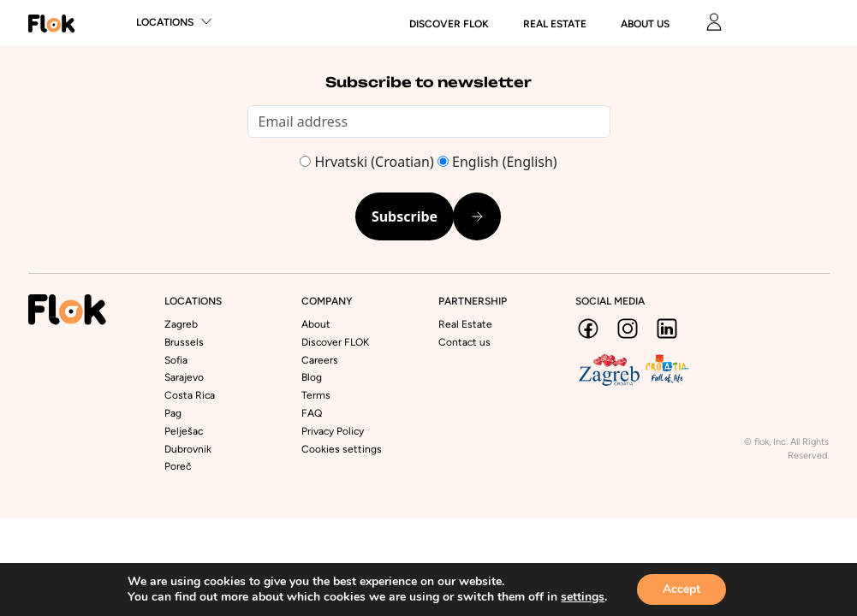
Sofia (176, 360)
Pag (173, 413)
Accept (681, 589)
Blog (312, 377)
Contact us (464, 342)
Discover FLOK (335, 342)
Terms (316, 395)
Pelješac (184, 431)
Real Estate (555, 24)
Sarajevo (184, 377)
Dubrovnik (188, 449)
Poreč (178, 466)
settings (583, 597)
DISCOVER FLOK (449, 24)
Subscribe (405, 216)
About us (645, 24)
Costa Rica (190, 395)
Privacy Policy (333, 431)
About (316, 324)
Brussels (184, 342)
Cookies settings (342, 449)
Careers (320, 360)
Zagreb (181, 324)
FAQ (312, 413)
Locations (165, 22)
